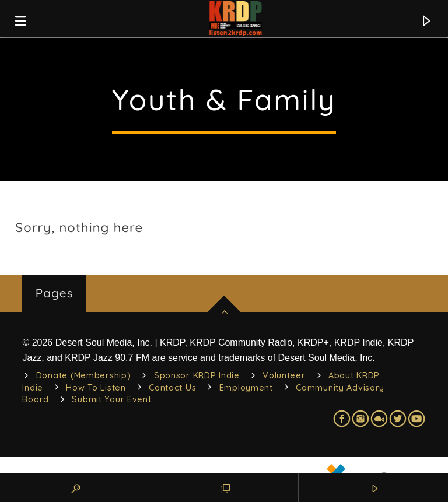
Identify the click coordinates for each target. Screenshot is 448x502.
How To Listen (96, 388)
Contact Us (172, 388)
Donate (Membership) (84, 375)
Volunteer (284, 375)
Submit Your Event (111, 399)
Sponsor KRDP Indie (197, 375)
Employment (246, 388)
